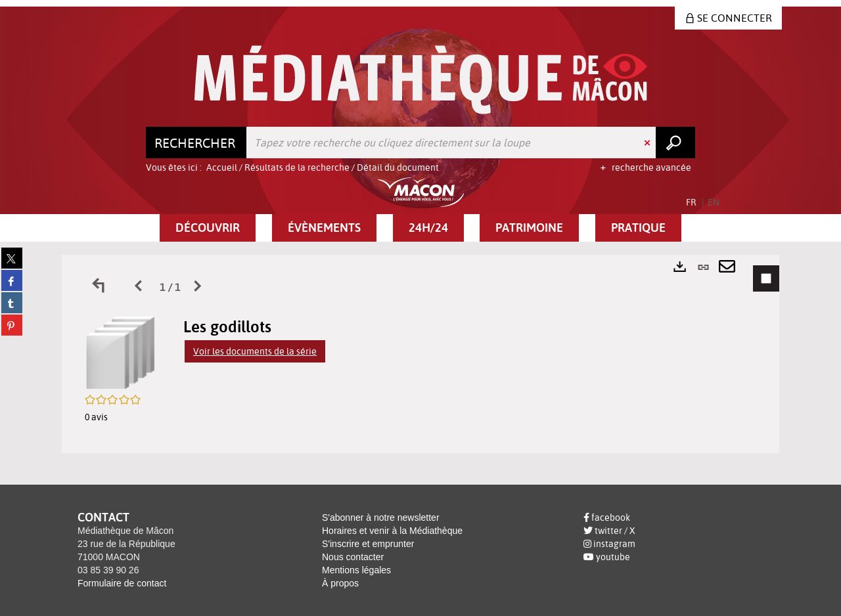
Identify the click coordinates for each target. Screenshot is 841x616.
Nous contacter (353, 557)
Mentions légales (356, 570)
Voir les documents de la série (255, 351)
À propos (340, 583)
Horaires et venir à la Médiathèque (392, 531)
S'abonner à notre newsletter (381, 517)
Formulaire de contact (122, 583)
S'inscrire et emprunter (368, 544)
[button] (208, 228)
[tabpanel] (420, 354)
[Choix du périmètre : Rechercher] (196, 143)
